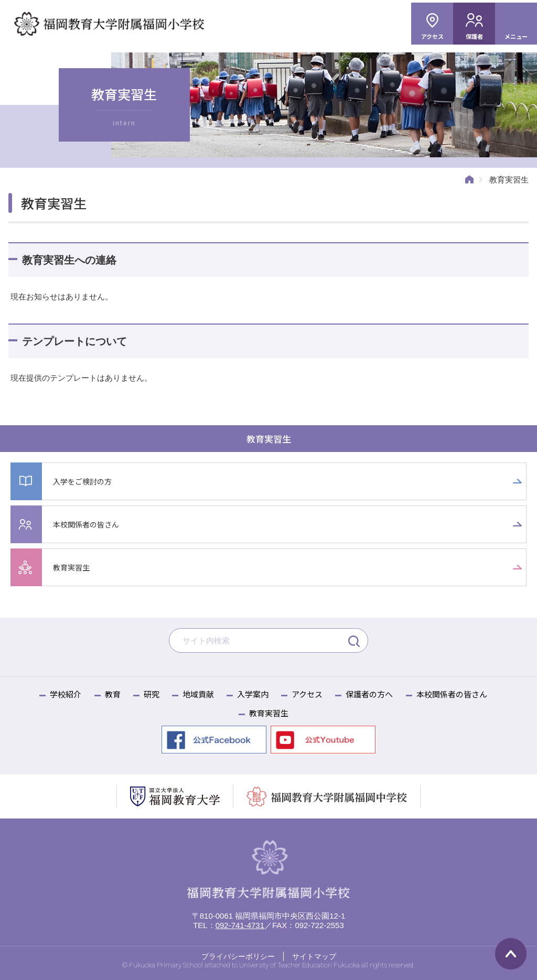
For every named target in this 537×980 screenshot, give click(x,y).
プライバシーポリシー (238, 957)
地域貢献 (198, 694)
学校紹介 (66, 694)
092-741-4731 (240, 926)
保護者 (474, 36)
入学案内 (253, 694)
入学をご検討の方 (84, 481)
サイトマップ (314, 957)
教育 (113, 694)
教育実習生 (269, 439)
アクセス (432, 36)
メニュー (516, 36)
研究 (152, 694)
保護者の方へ (369, 694)
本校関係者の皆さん (88, 524)
